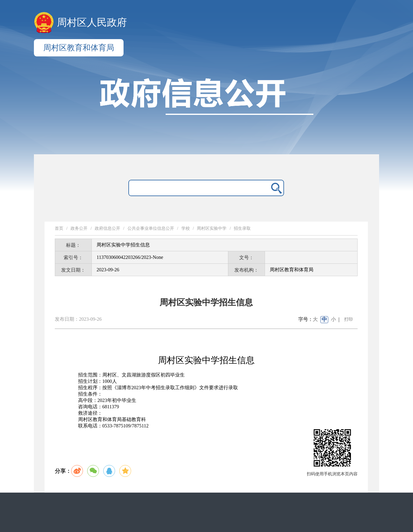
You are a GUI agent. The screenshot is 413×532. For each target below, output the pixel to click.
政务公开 (79, 228)
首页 (59, 228)
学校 (186, 228)
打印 (349, 319)
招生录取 (242, 228)
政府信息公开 (107, 228)
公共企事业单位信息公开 (151, 228)
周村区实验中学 (212, 228)
